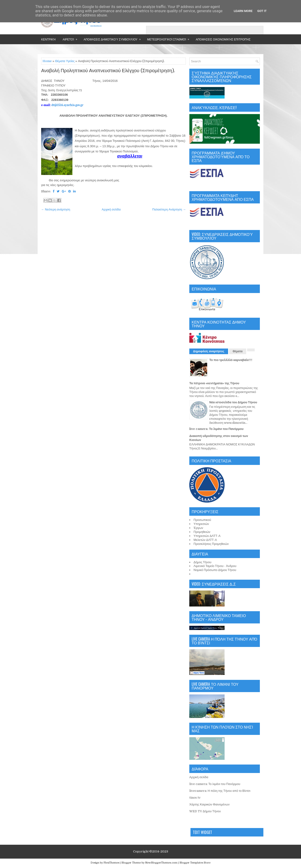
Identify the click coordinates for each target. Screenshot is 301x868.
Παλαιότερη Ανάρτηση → (169, 209)
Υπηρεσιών (201, 524)
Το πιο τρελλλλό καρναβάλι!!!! (231, 360)
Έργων (198, 528)
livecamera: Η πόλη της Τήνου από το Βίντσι (220, 791)
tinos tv (195, 798)
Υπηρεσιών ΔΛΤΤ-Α (207, 536)
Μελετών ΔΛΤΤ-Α (205, 540)
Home (47, 61)
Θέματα (238, 351)
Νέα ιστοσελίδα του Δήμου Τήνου (233, 402)
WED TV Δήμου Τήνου (205, 811)
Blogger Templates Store (195, 863)
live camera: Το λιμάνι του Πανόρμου (216, 429)
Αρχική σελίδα (111, 209)
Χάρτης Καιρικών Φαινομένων (209, 804)
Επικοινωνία (60, 49)
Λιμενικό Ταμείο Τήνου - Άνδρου (215, 566)
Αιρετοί (71, 38)
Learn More (243, 11)
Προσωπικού (202, 520)
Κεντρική (48, 39)
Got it (262, 11)
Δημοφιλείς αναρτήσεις (209, 351)
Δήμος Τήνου (202, 562)
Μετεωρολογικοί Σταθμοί (170, 38)
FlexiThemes (111, 863)
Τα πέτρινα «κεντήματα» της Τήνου (214, 383)
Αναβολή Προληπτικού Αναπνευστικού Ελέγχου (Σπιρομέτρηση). (108, 71)
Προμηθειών (202, 532)
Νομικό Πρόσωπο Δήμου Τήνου (215, 570)
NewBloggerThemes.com (161, 863)
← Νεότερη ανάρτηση (56, 209)
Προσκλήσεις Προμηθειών (211, 544)
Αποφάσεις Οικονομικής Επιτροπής (223, 39)
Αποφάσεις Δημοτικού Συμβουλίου (114, 38)
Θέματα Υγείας (65, 61)
